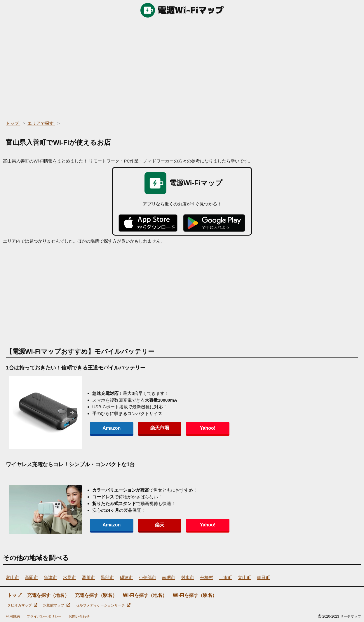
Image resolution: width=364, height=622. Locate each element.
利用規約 (13, 616)
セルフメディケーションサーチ (103, 605)
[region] (182, 67)
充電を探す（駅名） (96, 595)
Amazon (107, 428)
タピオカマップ (22, 605)
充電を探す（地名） (48, 595)
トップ (14, 595)
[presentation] (72, 413)
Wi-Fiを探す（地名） (145, 595)
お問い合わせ (79, 616)
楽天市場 (147, 428)
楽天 (147, 525)
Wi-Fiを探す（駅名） (195, 595)
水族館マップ (56, 605)
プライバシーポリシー (44, 616)
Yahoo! (187, 428)
